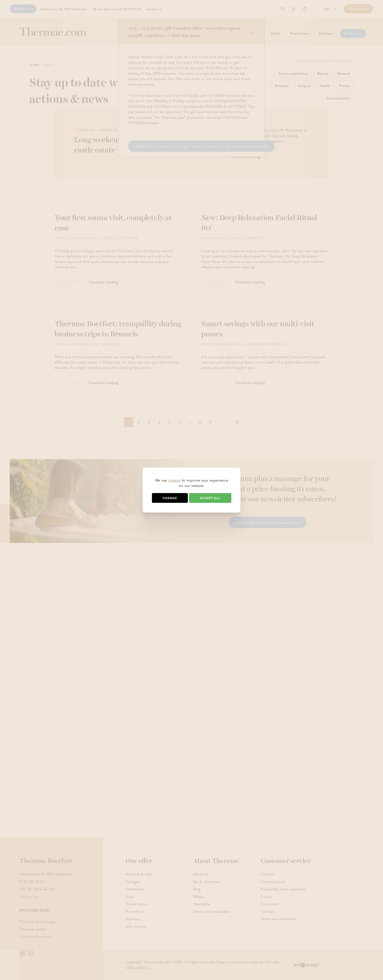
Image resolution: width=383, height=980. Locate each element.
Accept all (210, 498)
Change (170, 498)
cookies (174, 480)
